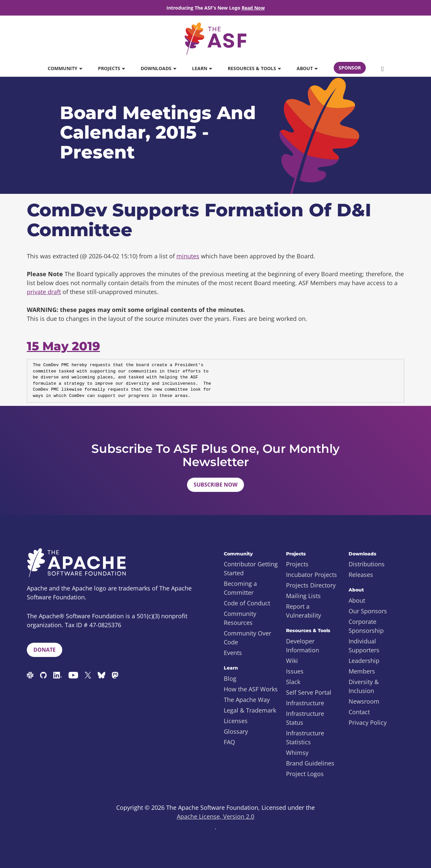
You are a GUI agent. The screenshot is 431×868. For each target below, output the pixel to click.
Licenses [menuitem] (236, 721)
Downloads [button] (158, 68)
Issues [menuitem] (295, 671)
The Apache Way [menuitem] (247, 700)
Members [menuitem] (362, 671)
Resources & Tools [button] (254, 68)
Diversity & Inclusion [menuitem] (364, 686)
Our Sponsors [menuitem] (368, 611)
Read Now (253, 8)
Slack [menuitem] (293, 682)
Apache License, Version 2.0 (215, 816)
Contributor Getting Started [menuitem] (251, 568)
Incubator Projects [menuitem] (311, 575)
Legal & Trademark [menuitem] (250, 710)
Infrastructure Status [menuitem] (305, 718)
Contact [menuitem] (359, 712)
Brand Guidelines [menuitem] (310, 763)
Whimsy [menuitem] (297, 753)
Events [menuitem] (233, 653)
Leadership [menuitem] (364, 661)
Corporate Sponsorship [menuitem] (366, 626)
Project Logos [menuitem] (305, 774)
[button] (383, 68)
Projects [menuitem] (297, 564)
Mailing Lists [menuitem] (303, 596)
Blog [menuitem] (230, 678)
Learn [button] (202, 68)
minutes (188, 256)
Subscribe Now (215, 485)
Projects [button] (111, 68)
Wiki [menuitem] (292, 661)
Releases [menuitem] (361, 575)
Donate (45, 650)
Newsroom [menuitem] (364, 701)
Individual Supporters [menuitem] (364, 646)
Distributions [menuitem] (367, 564)
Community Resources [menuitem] (240, 618)
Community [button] (65, 68)
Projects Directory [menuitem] (311, 585)
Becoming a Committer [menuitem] (240, 588)
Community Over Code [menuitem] (247, 638)
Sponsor (350, 68)
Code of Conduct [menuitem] (247, 603)
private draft (44, 292)
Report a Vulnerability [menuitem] (304, 611)
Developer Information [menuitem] (303, 646)
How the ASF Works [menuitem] (251, 689)
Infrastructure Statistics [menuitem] (305, 738)
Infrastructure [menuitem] (305, 703)
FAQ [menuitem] (229, 742)
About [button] (307, 68)
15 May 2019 (63, 346)
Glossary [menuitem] (236, 731)
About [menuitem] (357, 600)
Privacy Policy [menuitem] (368, 722)
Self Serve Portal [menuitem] (309, 692)
